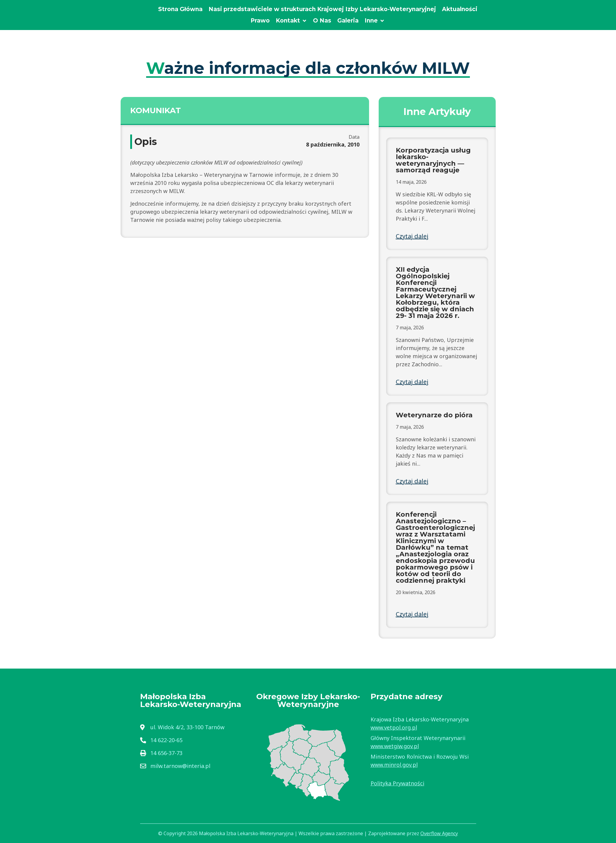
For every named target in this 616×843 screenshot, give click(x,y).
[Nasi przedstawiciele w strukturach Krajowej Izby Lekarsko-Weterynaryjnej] (322, 9)
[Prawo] (260, 21)
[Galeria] (348, 21)
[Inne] (375, 21)
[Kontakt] (291, 21)
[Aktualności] (460, 9)
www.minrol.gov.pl (394, 765)
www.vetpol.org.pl (394, 727)
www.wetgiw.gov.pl (395, 746)
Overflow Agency (439, 833)
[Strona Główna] (180, 9)
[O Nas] (322, 21)
